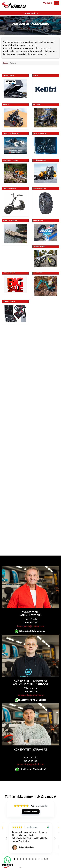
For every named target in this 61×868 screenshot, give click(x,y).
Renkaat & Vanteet (40, 189)
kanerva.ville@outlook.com (31, 695)
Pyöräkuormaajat (39, 160)
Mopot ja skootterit (40, 133)
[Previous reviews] (6, 838)
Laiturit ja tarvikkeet (10, 220)
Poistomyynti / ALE (9, 273)
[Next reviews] (55, 838)
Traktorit (37, 105)
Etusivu (5, 63)
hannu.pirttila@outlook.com (31, 626)
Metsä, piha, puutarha (10, 160)
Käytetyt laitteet (39, 247)
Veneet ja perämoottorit (11, 133)
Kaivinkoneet (38, 273)
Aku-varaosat (38, 220)
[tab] (14, 859)
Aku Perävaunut (8, 76)
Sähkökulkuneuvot (9, 189)
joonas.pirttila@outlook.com (31, 764)
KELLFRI (35, 76)
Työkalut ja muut (9, 301)
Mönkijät (6, 105)
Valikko (48, 3)
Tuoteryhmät (31, 13)
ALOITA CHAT (7, 865)
